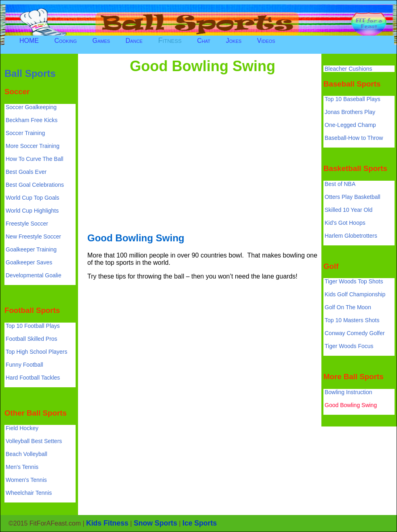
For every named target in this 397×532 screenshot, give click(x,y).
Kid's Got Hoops (345, 223)
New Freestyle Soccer (33, 236)
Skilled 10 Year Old (348, 210)
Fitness (170, 40)
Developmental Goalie (34, 275)
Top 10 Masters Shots (352, 320)
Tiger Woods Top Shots (354, 281)
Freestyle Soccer (27, 224)
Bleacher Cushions (348, 69)
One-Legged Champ (350, 125)
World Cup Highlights (32, 211)
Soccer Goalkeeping (31, 107)
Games (101, 41)
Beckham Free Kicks (32, 120)
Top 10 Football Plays (33, 326)
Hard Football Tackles (33, 378)
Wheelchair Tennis (29, 493)
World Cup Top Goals (33, 198)
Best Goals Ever (26, 172)
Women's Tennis (26, 480)
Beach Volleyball (26, 454)
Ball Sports (30, 73)
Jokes (234, 41)
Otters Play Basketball (353, 197)
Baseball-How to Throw (354, 138)
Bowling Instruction (348, 392)
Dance (134, 41)
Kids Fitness (107, 523)
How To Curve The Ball (35, 159)
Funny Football (24, 365)
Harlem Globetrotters (351, 236)
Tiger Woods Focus (349, 346)
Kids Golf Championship (355, 294)
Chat (204, 41)
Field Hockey (22, 428)
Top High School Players (37, 352)
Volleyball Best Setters (34, 441)
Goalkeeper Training (31, 249)
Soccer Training (25, 133)
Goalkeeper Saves (29, 262)
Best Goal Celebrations (35, 185)
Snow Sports (156, 523)
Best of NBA (340, 184)
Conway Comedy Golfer (355, 333)
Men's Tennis (22, 467)
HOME (29, 41)
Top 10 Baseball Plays (353, 99)
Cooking (65, 41)
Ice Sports (200, 523)
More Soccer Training (33, 146)
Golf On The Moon (348, 307)
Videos (266, 41)
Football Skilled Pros (32, 339)
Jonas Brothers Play (350, 112)
